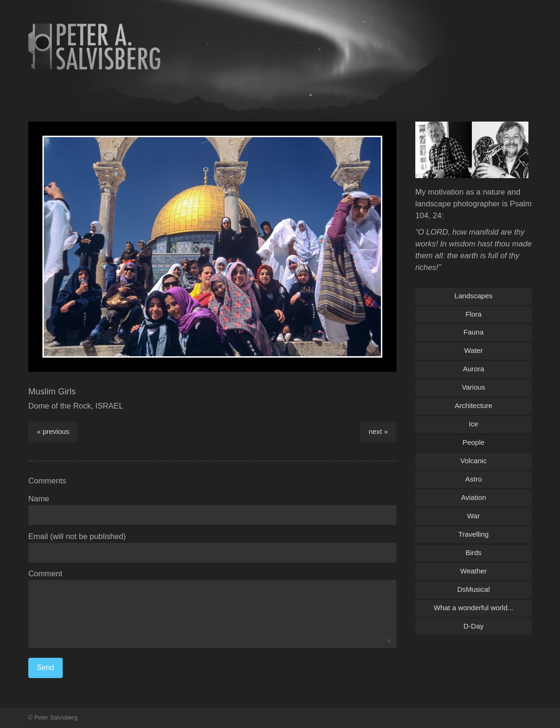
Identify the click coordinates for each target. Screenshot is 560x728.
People (474, 442)
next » (378, 431)
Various (474, 387)
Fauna (473, 332)
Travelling (473, 534)
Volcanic (474, 461)
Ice (474, 424)
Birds (473, 552)
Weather (473, 571)
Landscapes (474, 296)
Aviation (474, 497)
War (474, 516)
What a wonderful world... (474, 608)
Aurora (474, 369)
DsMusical (474, 589)
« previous (53, 431)
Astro (474, 479)
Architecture (474, 405)
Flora (473, 314)
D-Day (473, 626)
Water (474, 350)
